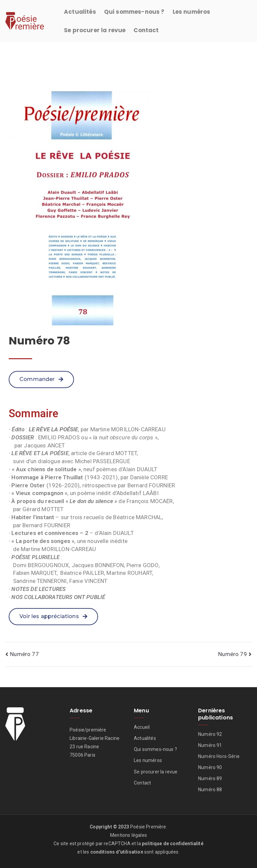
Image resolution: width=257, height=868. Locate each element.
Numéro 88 (210, 790)
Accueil (142, 727)
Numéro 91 (210, 745)
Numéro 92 (210, 734)
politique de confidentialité (173, 844)
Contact (146, 30)
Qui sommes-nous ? (134, 12)
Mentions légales (128, 835)
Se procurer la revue (95, 30)
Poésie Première (148, 827)
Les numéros (192, 12)
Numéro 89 (210, 778)
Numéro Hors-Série (219, 756)
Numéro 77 (24, 654)
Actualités (80, 12)
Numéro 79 (233, 654)
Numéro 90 (210, 767)
